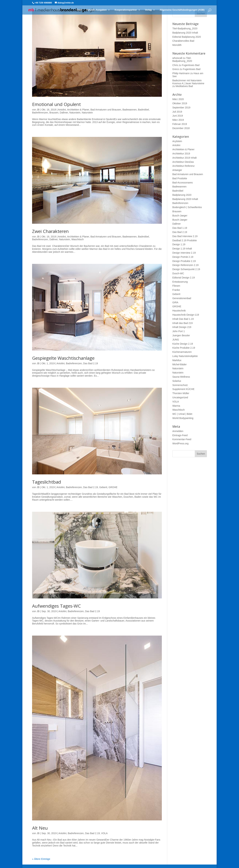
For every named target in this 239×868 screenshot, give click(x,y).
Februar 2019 (180, 124)
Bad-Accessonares (183, 183)
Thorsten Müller (181, 393)
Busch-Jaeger (180, 216)
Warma (176, 406)
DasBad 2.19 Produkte (185, 240)
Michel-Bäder (180, 364)
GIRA (175, 302)
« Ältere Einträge (41, 859)
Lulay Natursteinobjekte (185, 356)
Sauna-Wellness (181, 377)
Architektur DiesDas (183, 162)
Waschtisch (77, 239)
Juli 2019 (177, 112)
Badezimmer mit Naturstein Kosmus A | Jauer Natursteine (188, 82)
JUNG (176, 340)
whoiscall (177, 58)
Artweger (177, 170)
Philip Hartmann (181, 73)
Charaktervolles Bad (183, 41)
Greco (176, 69)
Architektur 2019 (181, 154)
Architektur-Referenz (183, 166)
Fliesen (176, 286)
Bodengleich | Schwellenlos (187, 207)
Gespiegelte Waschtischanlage (63, 358)
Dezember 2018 (181, 128)
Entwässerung (180, 282)
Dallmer (64, 113)
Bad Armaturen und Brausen (106, 110)
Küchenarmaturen (182, 352)
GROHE (113, 487)
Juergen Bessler (181, 335)
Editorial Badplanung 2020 (187, 37)
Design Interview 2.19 (184, 253)
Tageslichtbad (46, 482)
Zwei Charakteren (50, 231)
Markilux (177, 360)
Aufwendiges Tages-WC (56, 606)
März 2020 (178, 99)
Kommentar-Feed (182, 439)
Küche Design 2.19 (183, 344)
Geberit (103, 487)
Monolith (177, 45)
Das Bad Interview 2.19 (185, 236)
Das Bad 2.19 (91, 363)
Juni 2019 (178, 116)
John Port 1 (179, 331)
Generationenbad (182, 298)
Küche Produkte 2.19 (184, 348)
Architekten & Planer (78, 110)
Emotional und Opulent (56, 104)
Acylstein (177, 141)
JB (38, 110)
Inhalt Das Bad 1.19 (183, 319)
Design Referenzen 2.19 (185, 265)
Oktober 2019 (180, 103)
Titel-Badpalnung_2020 (185, 28)
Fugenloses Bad (191, 65)
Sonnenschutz (180, 385)
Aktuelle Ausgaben (97, 10)
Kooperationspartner (126, 10)
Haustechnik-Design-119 (186, 315)
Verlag (148, 10)
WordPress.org (180, 443)
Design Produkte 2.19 (184, 261)
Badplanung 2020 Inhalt (185, 33)
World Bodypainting (183, 418)
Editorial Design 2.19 (184, 278)
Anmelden (178, 431)
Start (79, 10)
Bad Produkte (180, 178)
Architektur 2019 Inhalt (185, 158)
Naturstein (75, 113)
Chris (175, 65)
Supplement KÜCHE (183, 389)
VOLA (104, 833)
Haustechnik (179, 311)
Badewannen (130, 110)
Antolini (62, 110)
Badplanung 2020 (182, 195)
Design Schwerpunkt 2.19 (186, 269)
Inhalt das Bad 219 (183, 323)
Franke (176, 290)
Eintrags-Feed (180, 435)
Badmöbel (144, 110)
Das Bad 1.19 (180, 228)
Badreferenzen (40, 113)
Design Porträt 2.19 (183, 257)
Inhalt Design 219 (182, 327)
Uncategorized (180, 397)
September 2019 (181, 108)
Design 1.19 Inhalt (182, 249)
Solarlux (177, 381)
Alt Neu (40, 828)
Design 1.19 (179, 244)
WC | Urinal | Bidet (182, 414)
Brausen (54, 113)
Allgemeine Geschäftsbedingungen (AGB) (182, 10)
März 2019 (178, 120)
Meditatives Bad (184, 86)
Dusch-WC (178, 273)
